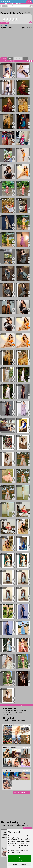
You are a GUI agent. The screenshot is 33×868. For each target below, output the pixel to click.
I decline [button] (20, 860)
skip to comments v (26, 705)
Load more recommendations (21, 793)
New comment (27, 828)
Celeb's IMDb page (6, 26)
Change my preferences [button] (20, 864)
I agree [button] (20, 857)
